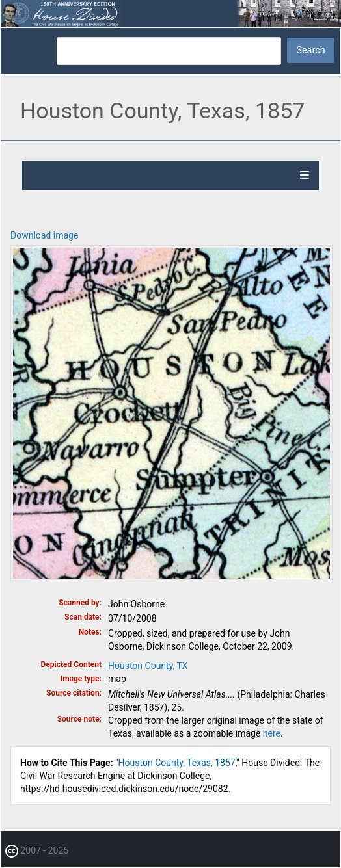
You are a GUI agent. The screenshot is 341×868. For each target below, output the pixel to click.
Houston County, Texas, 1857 (177, 763)
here (272, 733)
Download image (44, 235)
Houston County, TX (148, 666)
